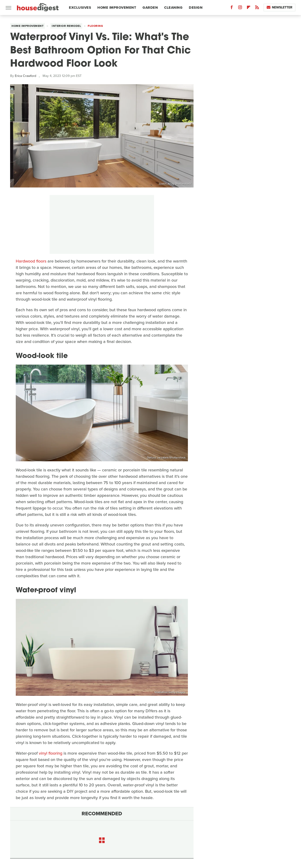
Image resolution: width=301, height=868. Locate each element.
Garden (150, 8)
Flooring (95, 26)
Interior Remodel (66, 26)
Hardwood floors (31, 261)
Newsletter (279, 7)
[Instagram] (240, 8)
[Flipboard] (249, 8)
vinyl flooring (51, 753)
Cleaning (173, 8)
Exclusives (80, 8)
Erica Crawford (26, 76)
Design (196, 8)
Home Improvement (117, 8)
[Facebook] (232, 8)
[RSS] (257, 8)
